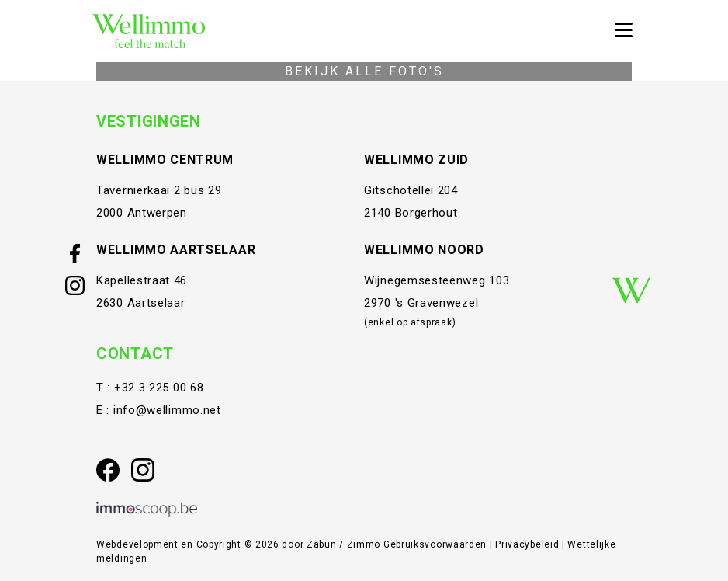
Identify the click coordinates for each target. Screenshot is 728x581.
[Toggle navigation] (623, 31)
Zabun (322, 544)
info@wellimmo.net (167, 410)
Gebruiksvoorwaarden (437, 544)
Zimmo (364, 544)
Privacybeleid (529, 544)
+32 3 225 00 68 (159, 388)
